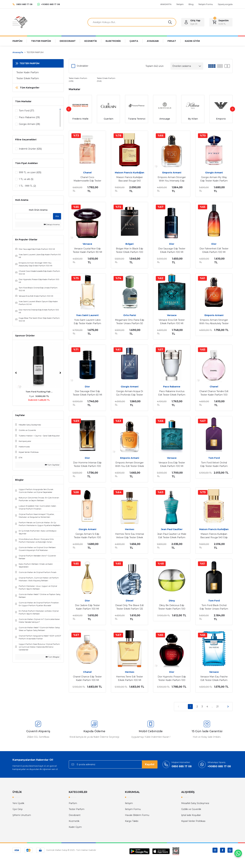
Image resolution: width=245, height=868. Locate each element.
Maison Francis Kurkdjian (130, 173)
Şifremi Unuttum (22, 815)
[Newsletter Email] (113, 764)
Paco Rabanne (172, 387)
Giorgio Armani (214, 173)
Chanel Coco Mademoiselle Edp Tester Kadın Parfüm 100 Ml (87, 179)
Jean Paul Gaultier (172, 529)
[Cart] (221, 22)
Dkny (172, 601)
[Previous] (16, 373)
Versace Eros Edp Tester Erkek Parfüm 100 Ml (172, 464)
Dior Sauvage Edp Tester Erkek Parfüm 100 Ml (172, 250)
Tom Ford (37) (26, 111)
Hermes (130, 529)
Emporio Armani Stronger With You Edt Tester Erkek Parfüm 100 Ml (130, 465)
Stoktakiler (82, 66)
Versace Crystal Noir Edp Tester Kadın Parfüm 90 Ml (87, 250)
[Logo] (20, 22)
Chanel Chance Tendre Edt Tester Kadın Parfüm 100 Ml (214, 393)
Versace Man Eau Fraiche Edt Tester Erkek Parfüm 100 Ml (214, 679)
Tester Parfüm (77, 809)
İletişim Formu (133, 809)
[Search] (132, 22)
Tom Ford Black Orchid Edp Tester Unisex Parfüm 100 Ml (214, 607)
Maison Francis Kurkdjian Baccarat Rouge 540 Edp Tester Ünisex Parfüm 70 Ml (214, 536)
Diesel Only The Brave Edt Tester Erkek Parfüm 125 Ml (130, 607)
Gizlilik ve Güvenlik (191, 809)
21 (217, 707)
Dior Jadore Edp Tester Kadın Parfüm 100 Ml (87, 607)
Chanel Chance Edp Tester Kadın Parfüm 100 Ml (87, 678)
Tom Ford (214, 458)
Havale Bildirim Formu (137, 815)
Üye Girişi (17, 809)
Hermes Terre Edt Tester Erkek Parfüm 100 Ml (130, 678)
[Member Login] (193, 22)
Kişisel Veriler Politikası (193, 821)
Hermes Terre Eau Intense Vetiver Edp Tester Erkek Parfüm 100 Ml (130, 536)
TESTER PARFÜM (35, 52)
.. (212, 707)
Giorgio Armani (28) (29, 124)
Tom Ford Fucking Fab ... (38, 392)
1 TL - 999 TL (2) (27, 186)
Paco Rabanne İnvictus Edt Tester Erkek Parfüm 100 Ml (172, 393)
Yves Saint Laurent (87, 315)
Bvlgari (130, 244)
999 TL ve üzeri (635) (30, 173)
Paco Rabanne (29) (29, 117)
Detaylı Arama (52, 225)
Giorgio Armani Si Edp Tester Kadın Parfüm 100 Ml (87, 536)
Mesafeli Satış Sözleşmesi (195, 803)
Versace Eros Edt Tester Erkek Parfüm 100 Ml (172, 322)
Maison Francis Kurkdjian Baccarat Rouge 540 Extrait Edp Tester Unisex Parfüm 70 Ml (130, 179)
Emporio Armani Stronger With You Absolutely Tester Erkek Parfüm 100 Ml (214, 322)
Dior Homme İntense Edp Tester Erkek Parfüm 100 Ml (87, 465)
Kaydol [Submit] (150, 764)
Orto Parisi (130, 315)
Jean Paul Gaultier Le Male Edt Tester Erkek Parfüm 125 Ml (172, 536)
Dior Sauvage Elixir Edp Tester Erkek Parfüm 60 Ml (87, 393)
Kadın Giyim (75, 827)
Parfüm (73, 803)
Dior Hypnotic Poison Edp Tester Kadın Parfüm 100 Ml (172, 679)
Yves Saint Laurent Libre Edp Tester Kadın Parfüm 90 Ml (87, 322)
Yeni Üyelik (18, 803)
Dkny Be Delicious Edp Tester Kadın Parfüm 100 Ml (172, 607)
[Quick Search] (33, 217)
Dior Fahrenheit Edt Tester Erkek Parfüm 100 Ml (214, 250)
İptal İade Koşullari (191, 815)
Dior (172, 244)
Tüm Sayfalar (52, 465)
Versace (87, 244)
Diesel (130, 601)
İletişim (129, 803)
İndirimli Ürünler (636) (30, 149)
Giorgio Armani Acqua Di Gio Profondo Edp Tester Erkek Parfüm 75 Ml (130, 393)
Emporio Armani (172, 173)
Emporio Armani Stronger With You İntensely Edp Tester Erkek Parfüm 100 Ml (172, 179)
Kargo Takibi (132, 821)
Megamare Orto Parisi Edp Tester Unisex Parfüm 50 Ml (130, 322)
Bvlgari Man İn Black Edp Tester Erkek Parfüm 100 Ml (130, 250)
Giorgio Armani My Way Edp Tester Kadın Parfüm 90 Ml (214, 179)
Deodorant (75, 815)
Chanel (87, 173)
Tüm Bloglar (53, 657)
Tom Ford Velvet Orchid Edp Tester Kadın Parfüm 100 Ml (214, 465)
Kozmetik (74, 821)
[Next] (60, 373)
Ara (57, 217)
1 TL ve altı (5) (26, 179)
